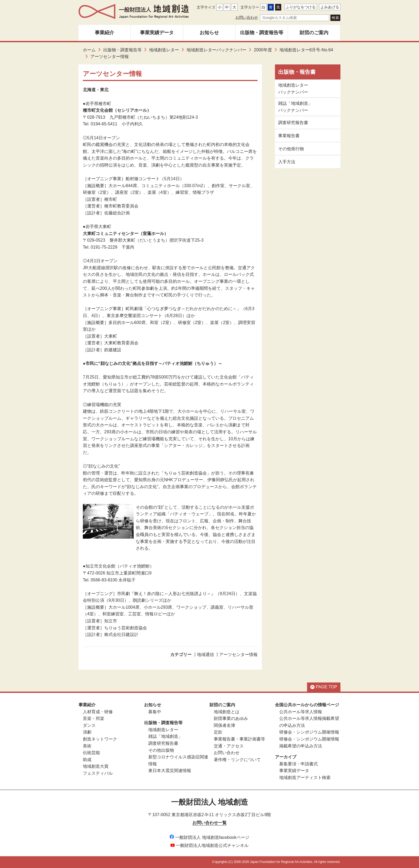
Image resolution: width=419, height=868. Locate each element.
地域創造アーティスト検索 (305, 778)
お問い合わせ (247, 17)
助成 (87, 760)
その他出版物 (161, 750)
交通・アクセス (229, 746)
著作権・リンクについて (237, 760)
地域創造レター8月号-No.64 (306, 50)
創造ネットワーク (100, 739)
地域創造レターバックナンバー (216, 50)
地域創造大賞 (96, 766)
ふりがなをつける (301, 7)
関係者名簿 (224, 725)
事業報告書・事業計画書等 (239, 739)
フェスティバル (98, 773)
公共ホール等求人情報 (301, 712)
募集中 (155, 712)
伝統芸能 (91, 753)
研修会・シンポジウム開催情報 (309, 732)
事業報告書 (289, 136)
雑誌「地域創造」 (165, 736)
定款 (218, 732)
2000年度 (263, 50)
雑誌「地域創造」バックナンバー (295, 107)
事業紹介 (104, 33)
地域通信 (205, 655)
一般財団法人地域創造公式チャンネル (210, 845)
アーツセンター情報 (238, 655)
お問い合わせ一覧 (210, 823)
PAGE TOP (324, 687)
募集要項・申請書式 (298, 764)
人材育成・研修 (98, 712)
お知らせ (209, 33)
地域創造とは (227, 712)
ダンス (89, 725)
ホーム (89, 50)
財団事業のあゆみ (231, 718)
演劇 (87, 732)
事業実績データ (157, 33)
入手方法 (287, 162)
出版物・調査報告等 (262, 33)
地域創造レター (164, 50)
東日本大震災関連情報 (170, 771)
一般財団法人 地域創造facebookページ (209, 837)
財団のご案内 (314, 33)
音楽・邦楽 (94, 718)
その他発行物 (291, 149)
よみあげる (330, 7)
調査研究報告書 (293, 123)
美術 (87, 746)
